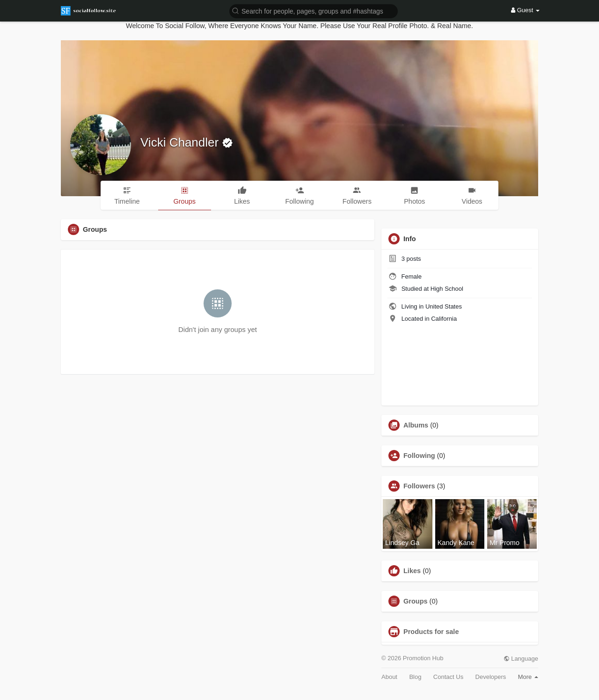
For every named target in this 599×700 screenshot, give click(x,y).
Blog (415, 677)
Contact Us (448, 677)
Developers (491, 677)
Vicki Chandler (181, 142)
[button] (314, 11)
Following (419, 456)
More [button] (528, 677)
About (389, 677)
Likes (412, 571)
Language (521, 659)
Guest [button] (525, 10)
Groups (416, 601)
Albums (416, 425)
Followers (419, 486)
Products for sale (431, 632)
